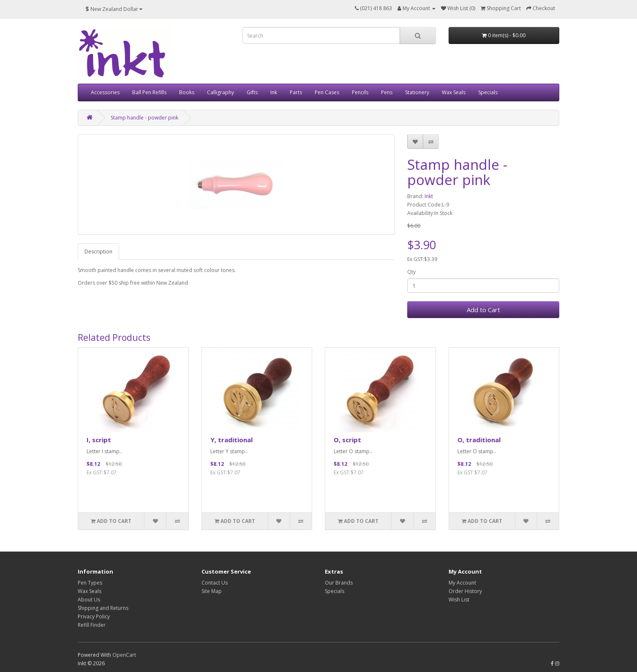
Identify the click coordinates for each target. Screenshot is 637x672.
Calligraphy (220, 92)
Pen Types (90, 583)
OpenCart (124, 655)
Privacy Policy (94, 616)
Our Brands (339, 583)
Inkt (429, 196)
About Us (89, 600)
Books (187, 92)
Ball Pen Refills (149, 92)
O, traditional (479, 440)
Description (98, 252)
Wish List (459, 600)
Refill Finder (92, 625)
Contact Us (215, 583)
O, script (347, 440)
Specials (488, 92)
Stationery (417, 92)
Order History (465, 591)
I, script (99, 440)
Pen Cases (327, 92)
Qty (411, 272)
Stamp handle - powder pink (144, 118)
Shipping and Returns (103, 608)
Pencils (360, 92)
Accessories (105, 92)
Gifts (252, 92)
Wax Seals (454, 92)
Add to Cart (483, 310)
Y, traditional (231, 440)
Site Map (212, 591)
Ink (274, 92)
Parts (296, 92)
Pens (387, 92)
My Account (462, 583)
